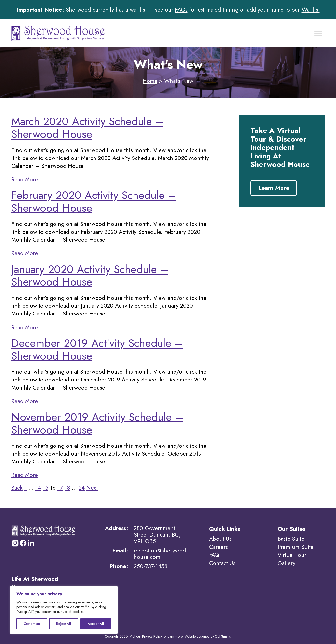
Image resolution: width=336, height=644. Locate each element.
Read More (25, 179)
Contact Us (222, 562)
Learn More (274, 188)
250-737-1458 (151, 566)
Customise (32, 624)
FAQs (181, 10)
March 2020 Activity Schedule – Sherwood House (87, 128)
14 (38, 488)
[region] (64, 610)
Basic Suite (291, 539)
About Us (220, 539)
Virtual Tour (292, 554)
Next (92, 488)
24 (82, 488)
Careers (218, 547)
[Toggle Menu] (318, 33)
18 (67, 488)
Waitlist (311, 10)
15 (46, 488)
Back (17, 488)
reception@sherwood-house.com (161, 554)
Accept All (96, 624)
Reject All (64, 624)
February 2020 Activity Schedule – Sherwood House (94, 202)
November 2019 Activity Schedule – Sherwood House (97, 423)
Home (150, 81)
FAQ (214, 554)
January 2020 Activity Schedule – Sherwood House (90, 276)
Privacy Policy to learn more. (163, 636)
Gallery (286, 562)
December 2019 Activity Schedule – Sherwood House (97, 349)
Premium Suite (296, 547)
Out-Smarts (222, 636)
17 (60, 488)
